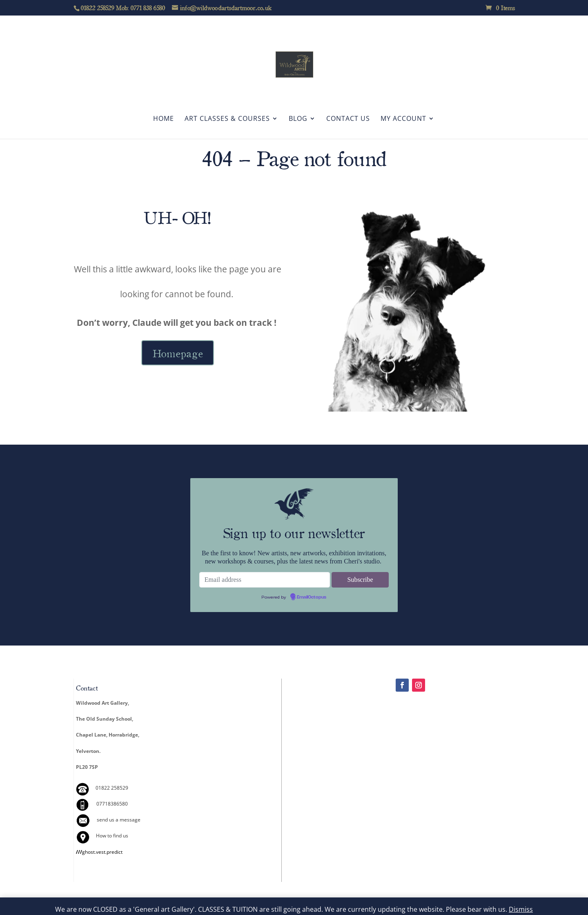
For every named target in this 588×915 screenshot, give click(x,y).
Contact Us (348, 119)
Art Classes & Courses (227, 119)
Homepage (178, 353)
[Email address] (265, 580)
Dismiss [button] (521, 909)
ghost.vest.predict (99, 852)
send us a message (119, 820)
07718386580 (112, 804)
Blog (298, 119)
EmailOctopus (312, 597)
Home (164, 119)
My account (403, 119)
